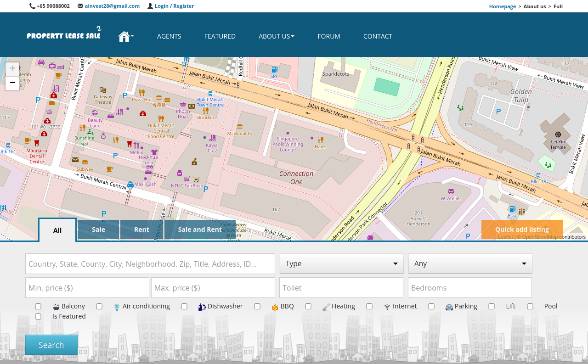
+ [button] (13, 69)
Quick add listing (522, 229)
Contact (378, 36)
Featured (220, 36)
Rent (142, 229)
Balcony (55, 306)
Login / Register (170, 6)
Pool (537, 306)
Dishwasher (207, 306)
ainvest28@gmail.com (108, 6)
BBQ (269, 306)
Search (51, 345)
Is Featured (56, 316)
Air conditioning (128, 306)
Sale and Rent (200, 229)
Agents (169, 36)
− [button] (13, 84)
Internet (387, 306)
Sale (99, 229)
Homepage (503, 6)
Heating (325, 306)
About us (277, 36)
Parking (448, 306)
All (57, 230)
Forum (329, 36)
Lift (497, 306)
